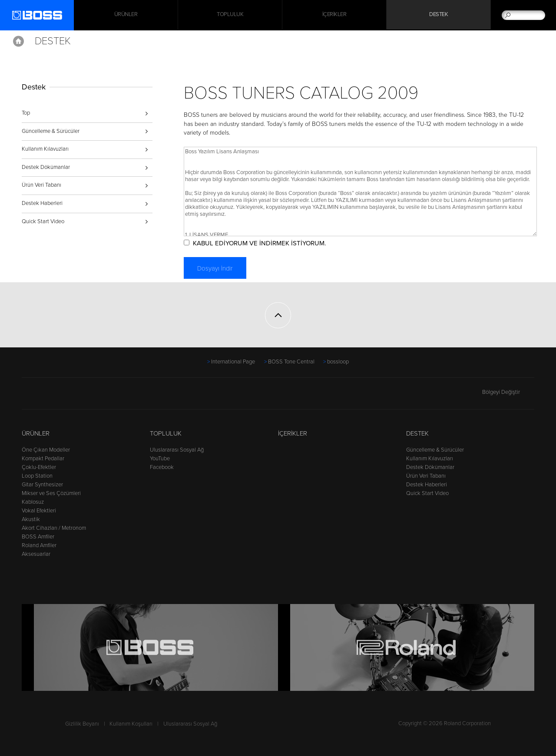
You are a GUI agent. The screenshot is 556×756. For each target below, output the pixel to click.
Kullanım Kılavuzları (45, 149)
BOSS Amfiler (38, 537)
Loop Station (37, 476)
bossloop (338, 362)
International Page (233, 362)
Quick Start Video (43, 221)
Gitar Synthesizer (42, 485)
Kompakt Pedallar (43, 459)
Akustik (31, 519)
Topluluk (230, 15)
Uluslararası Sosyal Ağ (177, 450)
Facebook (162, 467)
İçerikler (334, 15)
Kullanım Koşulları (131, 724)
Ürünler (36, 433)
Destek (439, 15)
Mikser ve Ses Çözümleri (51, 493)
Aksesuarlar (36, 554)
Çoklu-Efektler (39, 467)
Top (26, 113)
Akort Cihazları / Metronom (54, 528)
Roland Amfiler (39, 545)
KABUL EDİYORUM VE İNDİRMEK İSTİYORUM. (262, 243)
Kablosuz (33, 502)
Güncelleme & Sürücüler (51, 131)
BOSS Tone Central (291, 362)
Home (18, 41)
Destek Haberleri (42, 203)
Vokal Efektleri (39, 511)
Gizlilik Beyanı (82, 724)
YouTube (160, 459)
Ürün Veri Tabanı (41, 185)
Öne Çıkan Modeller (46, 450)
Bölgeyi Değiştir (508, 392)
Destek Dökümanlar (46, 167)
